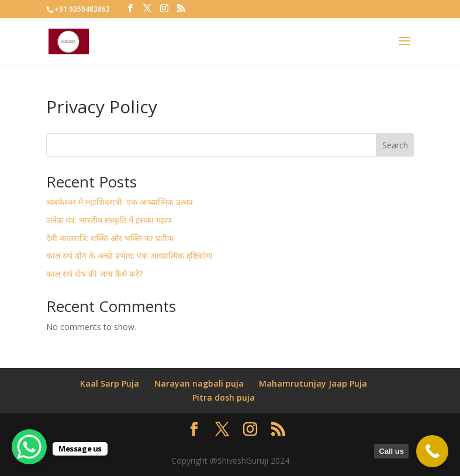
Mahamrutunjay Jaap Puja (313, 383)
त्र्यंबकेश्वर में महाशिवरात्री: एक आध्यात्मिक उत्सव (120, 202)
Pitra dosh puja (224, 397)
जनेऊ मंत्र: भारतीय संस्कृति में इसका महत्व (109, 220)
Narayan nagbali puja (199, 383)
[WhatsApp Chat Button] (29, 447)
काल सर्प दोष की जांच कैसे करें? (94, 274)
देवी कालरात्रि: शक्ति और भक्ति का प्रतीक (110, 238)
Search (395, 145)
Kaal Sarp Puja (110, 383)
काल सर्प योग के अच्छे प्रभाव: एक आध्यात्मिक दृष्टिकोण (129, 256)
